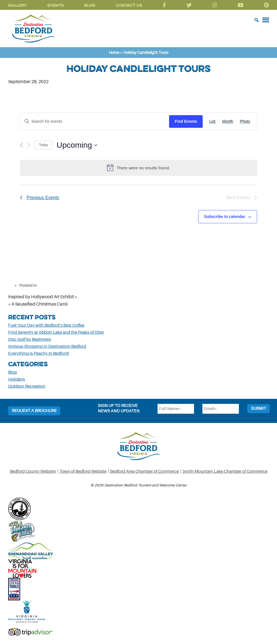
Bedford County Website (33, 471)
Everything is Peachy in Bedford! (39, 353)
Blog (90, 5)
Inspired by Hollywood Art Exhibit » (43, 297)
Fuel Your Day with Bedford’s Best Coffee (46, 325)
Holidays (17, 379)
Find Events (186, 121)
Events (56, 5)
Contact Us (129, 5)
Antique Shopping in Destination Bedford (47, 346)
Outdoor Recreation (27, 386)
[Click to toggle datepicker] (77, 145)
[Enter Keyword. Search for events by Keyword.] (95, 121)
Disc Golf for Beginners (30, 339)
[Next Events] (29, 145)
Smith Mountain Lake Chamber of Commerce (225, 471)
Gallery (18, 5)
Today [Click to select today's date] (43, 145)
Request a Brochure (34, 411)
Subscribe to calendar (225, 217)
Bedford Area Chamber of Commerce (145, 471)
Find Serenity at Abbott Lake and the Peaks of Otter (56, 332)
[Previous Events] (21, 145)
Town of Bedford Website (83, 471)
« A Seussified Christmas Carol (38, 304)
